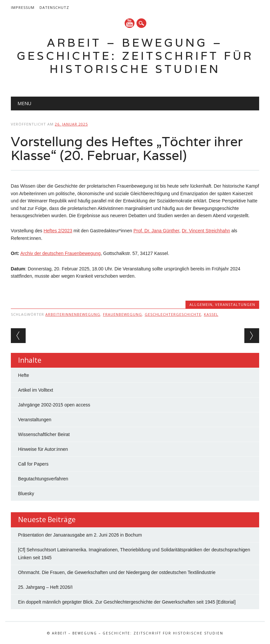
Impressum (23, 7)
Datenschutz (54, 7)
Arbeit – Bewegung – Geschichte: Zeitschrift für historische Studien (135, 56)
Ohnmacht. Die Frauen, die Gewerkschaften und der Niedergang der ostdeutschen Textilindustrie (117, 572)
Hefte (24, 375)
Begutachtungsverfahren (43, 479)
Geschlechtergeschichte (173, 314)
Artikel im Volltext (36, 390)
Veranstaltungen (235, 304)
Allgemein (201, 304)
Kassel (211, 314)
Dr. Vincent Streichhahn (206, 231)
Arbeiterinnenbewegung (73, 314)
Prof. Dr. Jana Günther (156, 231)
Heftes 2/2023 (58, 231)
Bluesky (26, 494)
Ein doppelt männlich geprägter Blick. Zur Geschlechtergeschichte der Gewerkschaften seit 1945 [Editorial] (127, 602)
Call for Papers (33, 464)
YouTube (130, 23)
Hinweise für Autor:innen (43, 449)
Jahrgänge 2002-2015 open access (54, 405)
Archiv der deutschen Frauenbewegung (61, 253)
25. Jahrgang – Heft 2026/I (45, 587)
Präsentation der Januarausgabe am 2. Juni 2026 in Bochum (80, 535)
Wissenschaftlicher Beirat (44, 434)
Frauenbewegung (123, 314)
